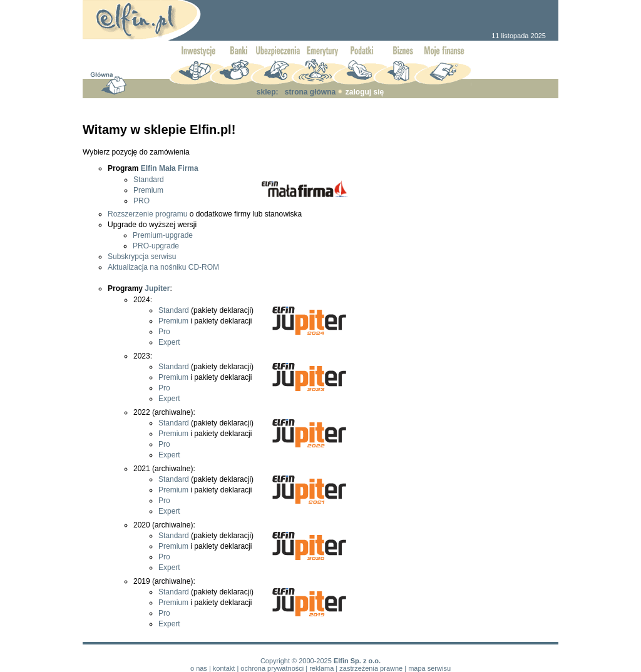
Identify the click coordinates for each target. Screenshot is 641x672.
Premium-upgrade (163, 235)
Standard (149, 180)
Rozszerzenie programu (147, 214)
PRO (141, 201)
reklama (321, 668)
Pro (164, 332)
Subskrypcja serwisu (142, 257)
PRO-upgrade (156, 246)
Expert (169, 342)
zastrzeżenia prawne (371, 668)
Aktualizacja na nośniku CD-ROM (163, 267)
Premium (148, 190)
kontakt (224, 668)
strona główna (310, 92)
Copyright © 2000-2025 (296, 661)
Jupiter (157, 288)
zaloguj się (365, 92)
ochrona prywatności (272, 668)
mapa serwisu (429, 668)
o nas (199, 668)
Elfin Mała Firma (170, 168)
